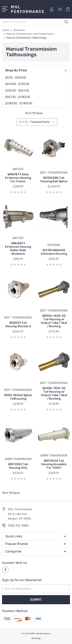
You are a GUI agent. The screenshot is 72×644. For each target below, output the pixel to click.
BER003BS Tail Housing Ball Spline (54, 180)
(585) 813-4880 (18, 526)
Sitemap (36, 638)
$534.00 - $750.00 (17, 84)
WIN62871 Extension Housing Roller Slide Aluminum (18, 249)
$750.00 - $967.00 (17, 91)
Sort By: (24, 122)
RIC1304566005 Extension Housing (54, 252)
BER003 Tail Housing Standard (18, 325)
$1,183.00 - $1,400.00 (19, 103)
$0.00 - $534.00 (16, 78)
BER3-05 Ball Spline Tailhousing (18, 397)
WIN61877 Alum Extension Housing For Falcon (18, 178)
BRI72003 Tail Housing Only (18, 466)
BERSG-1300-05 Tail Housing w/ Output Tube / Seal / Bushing (54, 394)
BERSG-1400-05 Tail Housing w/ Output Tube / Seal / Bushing (54, 321)
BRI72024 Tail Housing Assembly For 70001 (54, 464)
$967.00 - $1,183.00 (18, 97)
